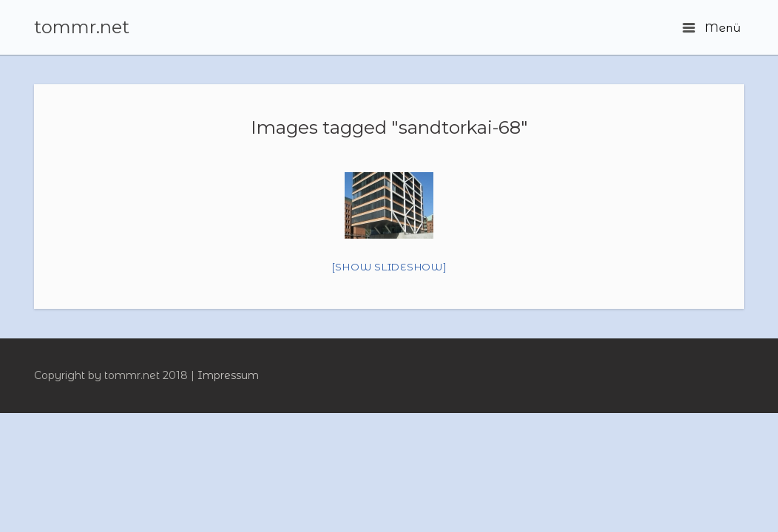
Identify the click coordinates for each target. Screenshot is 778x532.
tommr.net (82, 27)
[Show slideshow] (389, 267)
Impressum (228, 375)
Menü (711, 28)
